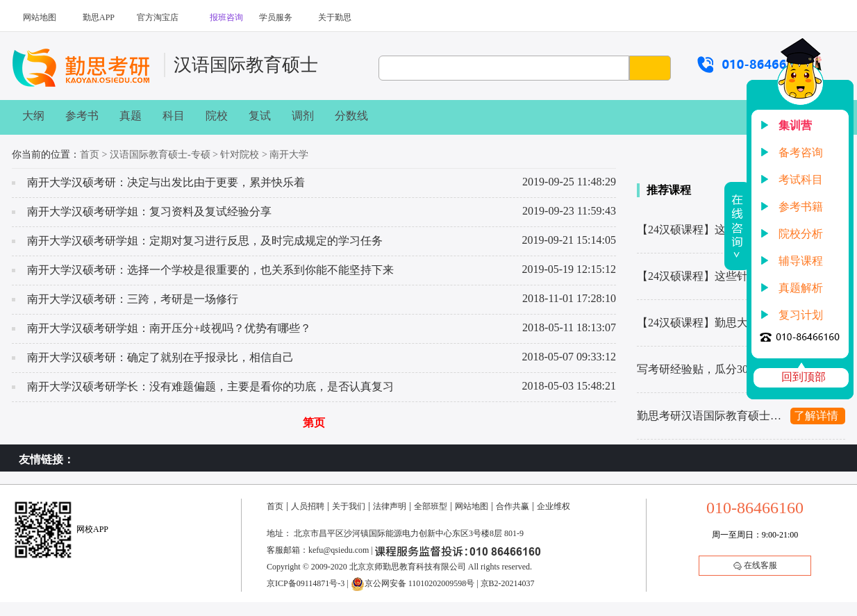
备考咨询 (801, 152)
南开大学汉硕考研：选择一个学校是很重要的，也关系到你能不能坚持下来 (210, 270)
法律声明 (390, 506)
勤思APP (99, 17)
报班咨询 (226, 17)
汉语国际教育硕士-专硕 (160, 155)
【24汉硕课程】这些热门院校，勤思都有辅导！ (710, 230)
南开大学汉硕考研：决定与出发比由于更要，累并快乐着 (166, 182)
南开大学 (289, 155)
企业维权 (554, 506)
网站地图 (40, 17)
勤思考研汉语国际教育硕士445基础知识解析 (710, 416)
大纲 (33, 116)
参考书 (82, 116)
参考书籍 (801, 207)
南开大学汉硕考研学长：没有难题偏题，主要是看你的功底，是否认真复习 (210, 386)
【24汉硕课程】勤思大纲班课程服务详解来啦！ (710, 323)
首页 (90, 155)
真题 (131, 116)
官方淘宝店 (158, 17)
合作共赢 (513, 506)
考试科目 (801, 180)
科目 (174, 116)
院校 (217, 116)
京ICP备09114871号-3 (306, 583)
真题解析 (801, 288)
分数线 (351, 116)
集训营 (795, 125)
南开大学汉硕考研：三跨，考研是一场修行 (133, 299)
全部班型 (431, 506)
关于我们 (349, 506)
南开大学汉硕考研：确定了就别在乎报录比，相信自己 (160, 357)
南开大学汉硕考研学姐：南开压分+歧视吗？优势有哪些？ (169, 328)
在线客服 (755, 565)
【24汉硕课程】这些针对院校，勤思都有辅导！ (710, 276)
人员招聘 (308, 506)
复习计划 (801, 315)
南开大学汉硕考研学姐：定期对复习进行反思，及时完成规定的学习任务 (205, 241)
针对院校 (240, 155)
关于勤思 (335, 17)
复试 (260, 116)
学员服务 (276, 17)
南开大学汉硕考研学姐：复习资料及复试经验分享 (149, 211)
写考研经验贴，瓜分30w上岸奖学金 (710, 369)
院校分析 (801, 234)
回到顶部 (804, 377)
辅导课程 (801, 261)
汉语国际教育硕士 (246, 65)
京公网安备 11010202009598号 (413, 583)
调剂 (303, 116)
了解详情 (816, 416)
